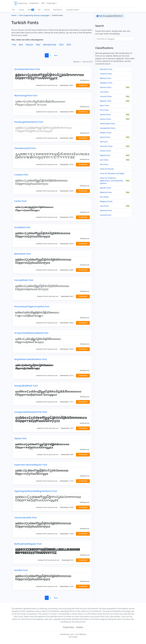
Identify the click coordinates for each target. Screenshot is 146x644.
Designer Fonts (106, 83)
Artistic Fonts (105, 151)
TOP (39, 10)
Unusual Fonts (106, 96)
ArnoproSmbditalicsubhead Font (31, 333)
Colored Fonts (106, 215)
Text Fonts (104, 164)
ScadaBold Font (22, 227)
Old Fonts (104, 142)
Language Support (73, 10)
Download (83, 85)
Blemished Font (22, 254)
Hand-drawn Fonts (108, 124)
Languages (51, 3)
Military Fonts (105, 78)
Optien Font (20, 438)
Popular (47, 10)
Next (56, 55)
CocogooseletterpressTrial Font (31, 412)
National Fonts (106, 210)
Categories (34, 3)
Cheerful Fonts (106, 74)
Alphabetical (58, 10)
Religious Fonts (106, 201)
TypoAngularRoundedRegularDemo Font (36, 491)
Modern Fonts (106, 133)
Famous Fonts (106, 87)
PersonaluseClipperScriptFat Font (32, 306)
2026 (69, 45)
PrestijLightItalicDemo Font (29, 122)
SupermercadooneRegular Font (31, 465)
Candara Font (21, 175)
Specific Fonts (105, 188)
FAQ (43, 3)
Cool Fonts (104, 92)
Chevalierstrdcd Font (25, 148)
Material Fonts (106, 192)
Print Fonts (104, 110)
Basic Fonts (105, 105)
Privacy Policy (68, 627)
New (31, 10)
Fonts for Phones (107, 169)
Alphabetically (50, 45)
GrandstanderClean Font (27, 69)
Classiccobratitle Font (25, 517)
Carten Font (20, 201)
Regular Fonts (106, 101)
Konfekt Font (21, 570)
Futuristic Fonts (106, 146)
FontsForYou (21, 4)
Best (21, 45)
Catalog (21, 10)
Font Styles (104, 197)
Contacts (79, 627)
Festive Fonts (105, 115)
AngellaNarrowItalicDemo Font (31, 359)
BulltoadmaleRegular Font (28, 544)
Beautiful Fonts (106, 69)
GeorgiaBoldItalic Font (26, 386)
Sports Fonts (105, 137)
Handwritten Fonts (108, 128)
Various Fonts (105, 119)
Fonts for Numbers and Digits (112, 173)
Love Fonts (104, 206)
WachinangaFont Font (26, 95)
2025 (61, 45)
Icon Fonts (104, 160)
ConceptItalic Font (24, 280)
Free (14, 10)
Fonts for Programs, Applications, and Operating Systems (111, 181)
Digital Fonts (105, 155)
